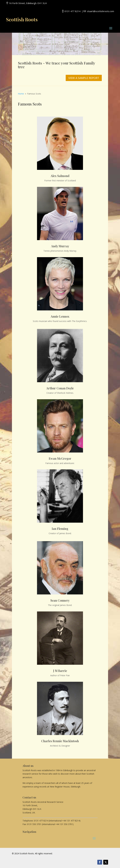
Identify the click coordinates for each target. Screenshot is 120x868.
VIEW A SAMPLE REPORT (84, 78)
